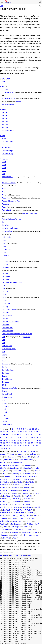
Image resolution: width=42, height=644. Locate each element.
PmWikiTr (7, 509)
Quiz (14, 515)
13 (36, 428)
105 (9, 448)
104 (5, 448)
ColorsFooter (7, 303)
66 (18, 440)
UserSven (26, 532)
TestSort (30, 529)
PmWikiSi (16, 504)
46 (4, 437)
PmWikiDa (30, 482)
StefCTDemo (18, 521)
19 (12, 431)
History (7, 555)
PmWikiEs (16, 487)
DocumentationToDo (10, 388)
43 (37, 434)
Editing (5, 403)
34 (12, 434)
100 (29, 445)
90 (1, 445)
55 (29, 437)
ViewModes (5, 535)
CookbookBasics (8, 92)
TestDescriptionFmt (34, 523)
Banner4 (5, 121)
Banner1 (5, 112)
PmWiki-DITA (21, 476)
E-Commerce (7, 397)
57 (35, 437)
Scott (29, 515)
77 (7, 442)
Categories (6, 276)
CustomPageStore (9, 348)
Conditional (6, 318)
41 (32, 434)
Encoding (5, 412)
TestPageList (5, 529)
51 (18, 437)
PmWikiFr (14, 490)
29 (40, 431)
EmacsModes (9, 459)
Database (6, 360)
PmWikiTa (27, 507)
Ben (3, 222)
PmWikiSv (15, 507)
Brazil (4, 252)
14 (39, 428)
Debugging (6, 363)
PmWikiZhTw (19, 512)
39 (26, 434)
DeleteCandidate (8, 369)
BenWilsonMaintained (10, 228)
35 (15, 434)
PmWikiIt (14, 493)
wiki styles (27, 336)
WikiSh (16, 535)
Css (3, 339)
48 (10, 437)
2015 (4, 170)
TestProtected (18, 529)
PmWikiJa (25, 493)
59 (40, 437)
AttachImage (5, 78)
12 (33, 428)
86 (32, 442)
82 (21, 442)
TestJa (26, 526)
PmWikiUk (18, 509)
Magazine (27, 468)
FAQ (4, 144)
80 (15, 442)
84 (26, 442)
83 (23, 442)
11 (30, 428)
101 (33, 445)
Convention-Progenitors (11, 321)
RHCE (21, 515)
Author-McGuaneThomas (11, 219)
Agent (4, 188)
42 (35, 434)
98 (23, 445)
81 (18, 442)
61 (4, 440)
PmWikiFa (28, 487)
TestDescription (17, 523)
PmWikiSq (4, 507)
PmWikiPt (4, 501)
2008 (4, 164)
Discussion (6, 382)
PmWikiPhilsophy (8, 98)
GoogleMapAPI (17, 462)
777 (3, 173)
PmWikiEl (17, 484)
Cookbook (6, 324)
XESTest (7, 537)
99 (26, 445)
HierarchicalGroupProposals (11, 465)
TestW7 (3, 532)
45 (1, 437)
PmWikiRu (4, 504)
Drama (4, 391)
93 (10, 445)
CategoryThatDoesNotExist (12, 282)
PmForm (8, 476)
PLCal (15, 473)
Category (4, 158)
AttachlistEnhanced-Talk (11, 200)
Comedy (5, 306)
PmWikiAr (4, 479)
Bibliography (7, 237)
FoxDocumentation (26, 459)
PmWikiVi (28, 509)
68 (23, 440)
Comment (14, 309)
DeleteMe (6, 372)
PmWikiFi (4, 490)
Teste (5, 526)
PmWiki (18, 101)
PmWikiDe (4, 484)
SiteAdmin (4, 518)
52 (21, 437)
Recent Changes (20, 555)
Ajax (4, 191)
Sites (14, 518)
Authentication (7, 210)
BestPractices (7, 231)
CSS (4, 336)
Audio (4, 206)
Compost (5, 312)
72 (35, 440)
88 (37, 442)
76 (4, 442)
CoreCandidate (8, 330)
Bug (3, 258)
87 (35, 442)
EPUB (4, 415)
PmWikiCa (27, 479)
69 (26, 440)
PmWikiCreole (6, 482)
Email (4, 409)
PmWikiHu (27, 490)
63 (10, 440)
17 (7, 431)
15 (1, 431)
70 (29, 440)
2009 (4, 167)
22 (21, 431)
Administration (7, 176)
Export (4, 421)
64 (12, 440)
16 (4, 431)
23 (23, 431)
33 (10, 434)
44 (40, 434)
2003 (4, 161)
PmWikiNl (4, 498)
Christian (33, 454)
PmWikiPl (27, 498)
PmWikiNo (16, 498)
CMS (4, 297)
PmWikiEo (4, 487)
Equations (6, 418)
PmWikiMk (28, 496)
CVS (4, 351)
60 (1, 440)
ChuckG (5, 291)
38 (23, 434)
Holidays (28, 465)
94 (12, 445)
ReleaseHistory (8, 153)
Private (31, 512)
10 (28, 428)
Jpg (3, 81)
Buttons (5, 264)
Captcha (5, 273)
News (6, 470)
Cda (4, 285)
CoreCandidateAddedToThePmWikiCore (17, 333)
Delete (4, 366)
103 (2, 448)
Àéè (15, 537)
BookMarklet (7, 249)
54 (26, 437)
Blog (4, 243)
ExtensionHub (7, 424)
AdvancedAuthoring (9, 182)
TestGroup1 (15, 526)
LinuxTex (4, 468)
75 (1, 442)
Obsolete (38, 470)
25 (29, 431)
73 (37, 440)
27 (35, 431)
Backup (3, 86)
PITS (5, 473)
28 (37, 431)
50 (15, 437)
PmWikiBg (15, 479)
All (3, 194)
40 (29, 434)
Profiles (3, 515)
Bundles (5, 261)
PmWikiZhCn (5, 512)
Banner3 (5, 118)
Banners (3, 109)
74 (40, 440)
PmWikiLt (7, 496)
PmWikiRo (28, 501)
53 (23, 437)
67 (21, 440)
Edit (3, 400)
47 (7, 437)
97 (21, 445)
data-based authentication (30, 213)
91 (4, 445)
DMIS (4, 385)
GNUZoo (4, 462)
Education (6, 406)
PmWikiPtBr (15, 501)
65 (15, 440)
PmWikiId (4, 493)
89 (40, 442)
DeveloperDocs (8, 141)
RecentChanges (8, 104)
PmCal (38, 473)
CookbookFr (26, 456)
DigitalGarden (7, 378)
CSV (4, 342)
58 (37, 437)
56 (32, 437)
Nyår (29, 470)
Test (2, 6)
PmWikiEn (28, 484)
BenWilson (6, 225)
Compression (7, 315)
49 (12, 437)
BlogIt (2, 135)
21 (18, 431)
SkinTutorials (5, 521)
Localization (15, 468)
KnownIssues (7, 147)
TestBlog (4, 523)
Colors (4, 300)
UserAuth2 (14, 532)
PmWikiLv (17, 496)
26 (32, 431)
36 (18, 434)
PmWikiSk (27, 504)
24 (26, 431)
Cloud (4, 294)
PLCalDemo (27, 473)
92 (7, 445)
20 (15, 431)
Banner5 (5, 124)
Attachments (7, 203)
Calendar (5, 267)
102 (37, 445)
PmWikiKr (37, 493)
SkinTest (32, 518)
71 (32, 440)
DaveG (37, 456)
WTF (37, 535)
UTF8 (35, 532)
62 (7, 440)
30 (1, 434)
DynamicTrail (7, 394)
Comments (6, 309)
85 (29, 442)
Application (6, 197)
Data (4, 357)
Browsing (5, 255)
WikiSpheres (27, 535)
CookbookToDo (8, 327)
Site (36, 515)
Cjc (2, 456)
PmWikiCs (18, 482)
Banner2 (5, 115)
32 (7, 434)
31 (4, 434)
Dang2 (4, 354)
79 (12, 442)
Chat (4, 288)
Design (5, 375)
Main (37, 468)
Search (30, 555)
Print (12, 555)
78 (10, 442)
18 (10, 431)
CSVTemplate (7, 345)
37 (21, 434)
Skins (21, 518)
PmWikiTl (38, 507)
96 (18, 445)
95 (15, 445)
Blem (4, 240)
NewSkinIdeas (18, 470)
